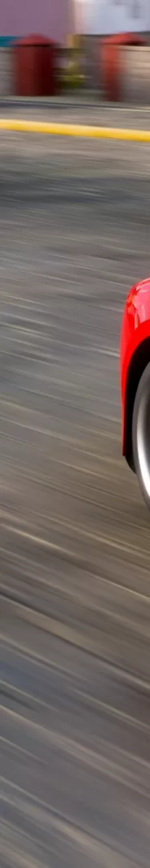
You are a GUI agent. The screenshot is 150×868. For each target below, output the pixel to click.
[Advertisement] (51, 60)
